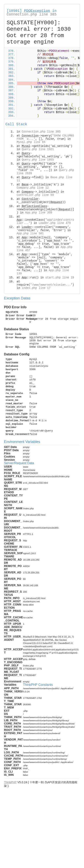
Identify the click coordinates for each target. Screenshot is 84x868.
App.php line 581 (30, 233)
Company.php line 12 (33, 188)
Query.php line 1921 (38, 149)
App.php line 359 (39, 213)
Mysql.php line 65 (31, 142)
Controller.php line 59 (35, 195)
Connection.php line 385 (32, 14)
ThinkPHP (10, 782)
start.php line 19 (60, 278)
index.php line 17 (36, 288)
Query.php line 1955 (38, 160)
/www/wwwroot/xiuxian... (51, 285)
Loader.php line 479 (55, 223)
